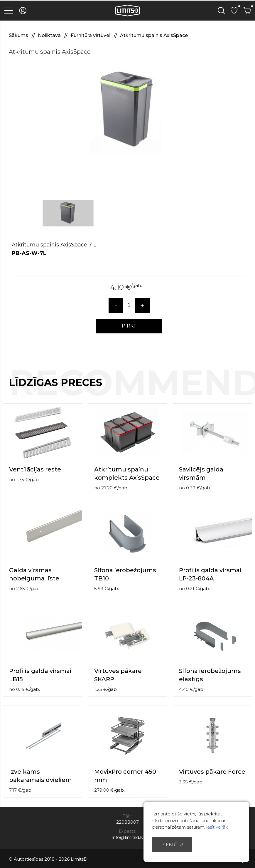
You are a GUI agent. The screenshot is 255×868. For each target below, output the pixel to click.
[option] (128, 110)
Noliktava (50, 35)
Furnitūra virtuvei (91, 35)
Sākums (19, 35)
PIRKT (129, 326)
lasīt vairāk (217, 827)
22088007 (127, 822)
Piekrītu (172, 844)
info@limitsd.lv (128, 837)
